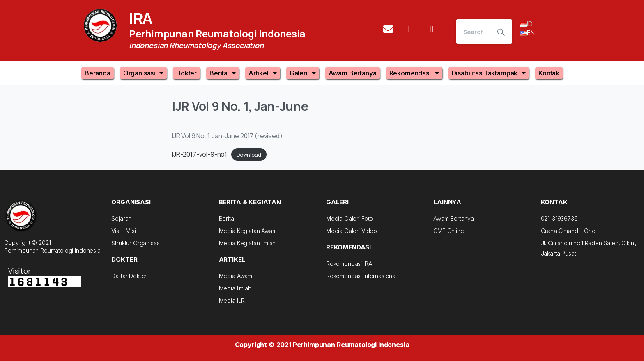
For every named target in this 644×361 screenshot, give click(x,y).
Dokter (186, 73)
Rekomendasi (414, 73)
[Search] (473, 32)
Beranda (98, 73)
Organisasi (143, 73)
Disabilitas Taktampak (489, 73)
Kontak (549, 73)
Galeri (303, 73)
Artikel (263, 73)
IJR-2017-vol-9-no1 (200, 154)
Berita (223, 73)
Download (249, 155)
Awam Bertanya (353, 73)
